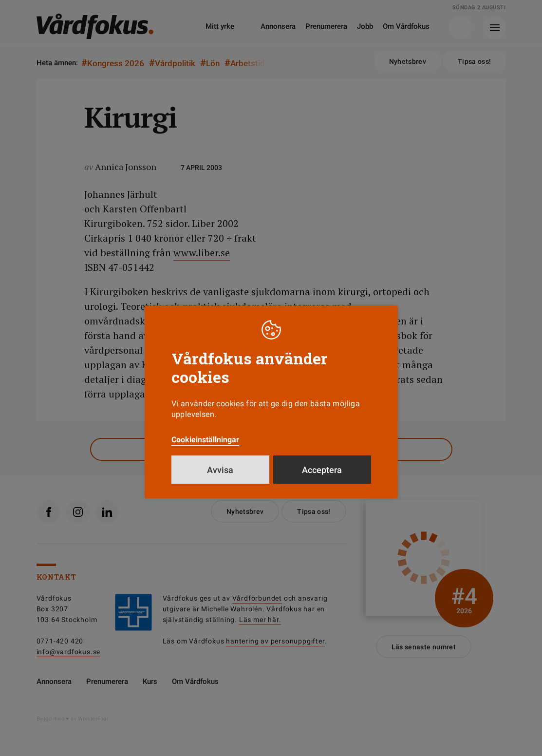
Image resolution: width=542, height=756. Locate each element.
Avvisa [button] (220, 470)
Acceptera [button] (322, 470)
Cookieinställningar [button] (205, 440)
